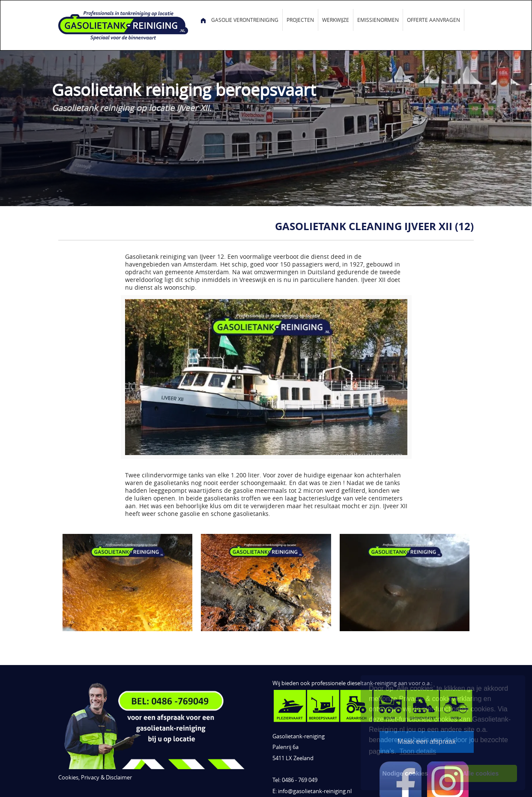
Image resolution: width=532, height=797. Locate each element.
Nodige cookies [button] (405, 773)
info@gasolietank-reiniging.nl (315, 791)
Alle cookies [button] (481, 773)
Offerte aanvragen (433, 20)
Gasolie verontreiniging (245, 20)
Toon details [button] (418, 751)
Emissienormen (378, 20)
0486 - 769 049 (300, 780)
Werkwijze (336, 20)
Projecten (300, 20)
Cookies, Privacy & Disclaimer (95, 778)
